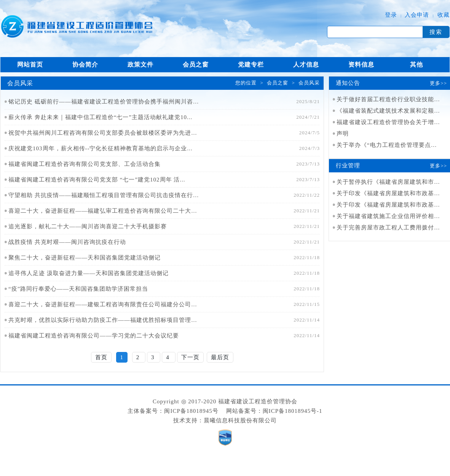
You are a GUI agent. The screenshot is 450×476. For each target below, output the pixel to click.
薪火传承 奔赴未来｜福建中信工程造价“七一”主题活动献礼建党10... (100, 117)
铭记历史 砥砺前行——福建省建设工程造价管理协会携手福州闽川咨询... (104, 102)
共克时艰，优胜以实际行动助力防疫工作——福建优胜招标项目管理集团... (104, 320)
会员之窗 (196, 64)
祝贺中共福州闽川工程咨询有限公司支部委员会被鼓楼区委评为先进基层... (104, 133)
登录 (391, 15)
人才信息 (306, 64)
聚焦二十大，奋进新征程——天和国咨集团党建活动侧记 (85, 258)
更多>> (438, 83)
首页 (101, 357)
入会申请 (417, 15)
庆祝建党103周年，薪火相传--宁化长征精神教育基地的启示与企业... (101, 148)
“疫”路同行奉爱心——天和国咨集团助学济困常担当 (78, 289)
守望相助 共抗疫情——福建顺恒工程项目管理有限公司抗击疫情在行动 (104, 195)
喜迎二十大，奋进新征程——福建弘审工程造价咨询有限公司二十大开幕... (104, 211)
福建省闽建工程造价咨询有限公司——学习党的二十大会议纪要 (94, 336)
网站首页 (30, 64)
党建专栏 (251, 64)
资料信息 (361, 64)
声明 (343, 134)
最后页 (220, 357)
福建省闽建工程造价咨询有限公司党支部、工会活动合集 (85, 164)
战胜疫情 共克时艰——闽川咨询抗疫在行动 (67, 242)
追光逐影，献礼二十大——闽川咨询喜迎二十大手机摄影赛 (88, 226)
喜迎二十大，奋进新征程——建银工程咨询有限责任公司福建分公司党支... (104, 304)
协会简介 (85, 64)
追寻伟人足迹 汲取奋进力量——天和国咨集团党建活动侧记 (89, 273)
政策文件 (140, 64)
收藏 (444, 15)
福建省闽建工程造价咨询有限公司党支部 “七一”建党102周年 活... (97, 180)
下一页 (190, 357)
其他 (416, 64)
